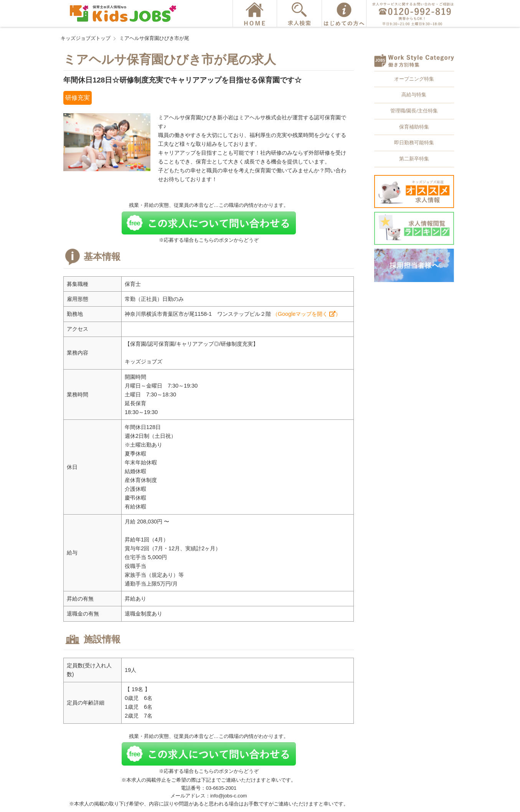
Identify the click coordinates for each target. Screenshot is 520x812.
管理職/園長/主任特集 (414, 111)
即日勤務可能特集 (414, 143)
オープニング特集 (414, 79)
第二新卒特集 (414, 159)
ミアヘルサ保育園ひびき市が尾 (154, 38)
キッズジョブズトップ (86, 38)
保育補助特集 (414, 127)
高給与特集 (414, 95)
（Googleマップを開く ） (307, 314)
